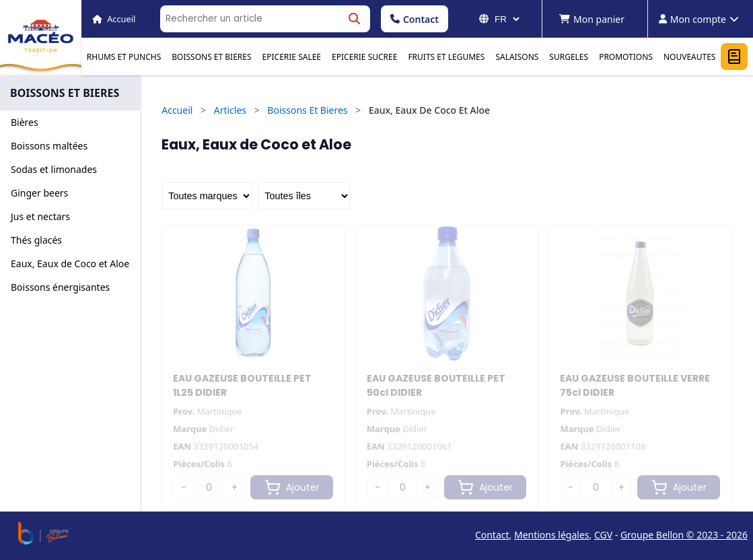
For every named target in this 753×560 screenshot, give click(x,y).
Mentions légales (552, 535)
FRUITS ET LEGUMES (446, 57)
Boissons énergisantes (60, 287)
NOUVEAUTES (690, 57)
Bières (25, 122)
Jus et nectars (40, 216)
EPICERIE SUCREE (364, 57)
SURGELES (569, 57)
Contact (415, 19)
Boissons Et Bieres (307, 110)
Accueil (177, 110)
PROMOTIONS (626, 57)
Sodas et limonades (54, 169)
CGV (603, 535)
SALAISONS (517, 57)
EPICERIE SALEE (292, 57)
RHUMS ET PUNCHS (124, 57)
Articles (230, 110)
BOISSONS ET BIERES (211, 57)
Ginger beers (39, 193)
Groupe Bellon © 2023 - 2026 (684, 535)
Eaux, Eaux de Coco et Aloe (70, 264)
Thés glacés (36, 240)
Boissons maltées (49, 146)
